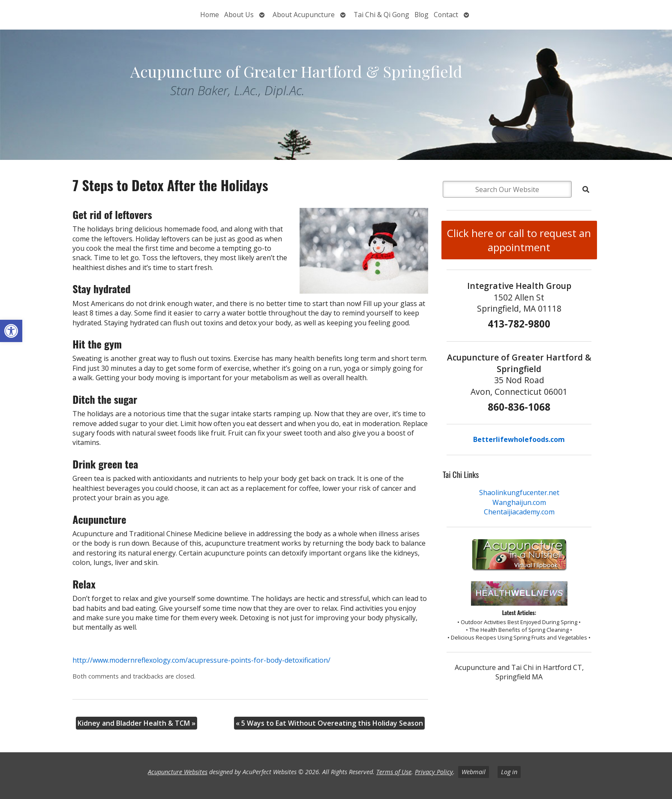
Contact (446, 15)
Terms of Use (394, 772)
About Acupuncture (304, 15)
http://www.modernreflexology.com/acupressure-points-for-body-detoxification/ (201, 660)
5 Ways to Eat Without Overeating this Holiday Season (329, 723)
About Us (239, 15)
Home (210, 15)
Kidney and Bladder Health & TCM (136, 723)
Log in (509, 772)
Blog (421, 15)
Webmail (474, 772)
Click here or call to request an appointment (519, 240)
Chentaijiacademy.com (519, 512)
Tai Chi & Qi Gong (381, 15)
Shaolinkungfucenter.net (519, 493)
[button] (11, 331)
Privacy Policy (434, 772)
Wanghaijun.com (519, 502)
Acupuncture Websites (178, 772)
